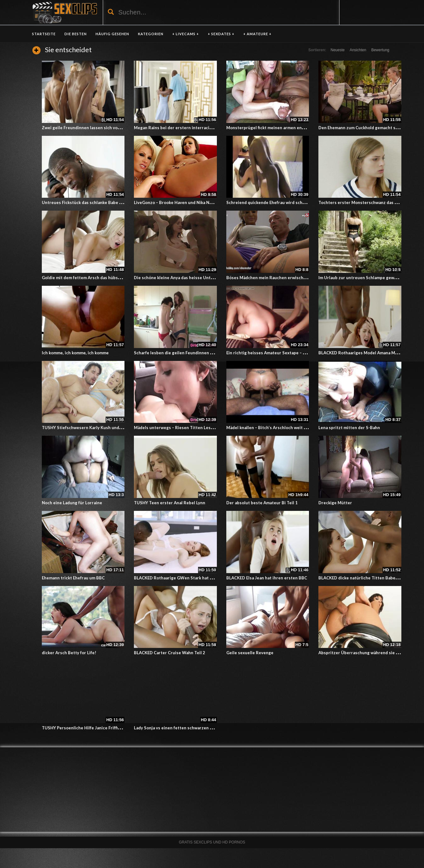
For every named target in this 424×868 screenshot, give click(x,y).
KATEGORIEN (151, 34)
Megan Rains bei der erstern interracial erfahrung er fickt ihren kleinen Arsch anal (216, 128)
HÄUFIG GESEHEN (112, 34)
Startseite (44, 34)
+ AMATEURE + (257, 34)
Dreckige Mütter (335, 503)
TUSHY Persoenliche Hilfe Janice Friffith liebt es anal (95, 728)
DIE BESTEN (76, 34)
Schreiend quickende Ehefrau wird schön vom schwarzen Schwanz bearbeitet (303, 202)
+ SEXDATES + (221, 34)
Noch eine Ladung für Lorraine (72, 503)
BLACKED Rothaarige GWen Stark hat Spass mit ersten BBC (193, 578)
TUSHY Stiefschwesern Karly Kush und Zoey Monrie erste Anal (105, 428)
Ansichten (358, 50)
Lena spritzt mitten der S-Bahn (349, 428)
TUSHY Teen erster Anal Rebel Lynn (170, 503)
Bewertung (380, 50)
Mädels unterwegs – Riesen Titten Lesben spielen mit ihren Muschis (202, 428)
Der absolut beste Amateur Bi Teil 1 (262, 503)
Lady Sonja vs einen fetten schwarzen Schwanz (180, 728)
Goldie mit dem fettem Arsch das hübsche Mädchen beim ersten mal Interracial (121, 278)
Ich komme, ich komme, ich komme (75, 353)
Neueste (338, 50)
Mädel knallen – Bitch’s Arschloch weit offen (270, 428)
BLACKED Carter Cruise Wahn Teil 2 (170, 653)
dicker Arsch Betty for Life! (69, 653)
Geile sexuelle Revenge (250, 653)
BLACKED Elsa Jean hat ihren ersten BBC (267, 578)
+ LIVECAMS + (186, 34)
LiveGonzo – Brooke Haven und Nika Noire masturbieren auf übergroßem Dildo (212, 202)
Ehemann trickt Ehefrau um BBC (73, 578)
